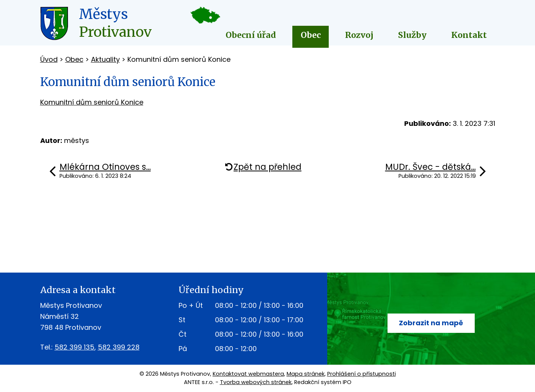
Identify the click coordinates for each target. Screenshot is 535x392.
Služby (412, 35)
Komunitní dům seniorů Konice (92, 102)
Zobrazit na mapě (431, 323)
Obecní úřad (251, 35)
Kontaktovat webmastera (248, 374)
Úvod (49, 59)
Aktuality (105, 59)
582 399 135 (75, 347)
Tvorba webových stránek (256, 382)
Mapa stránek (306, 374)
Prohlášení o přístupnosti (362, 374)
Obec (311, 35)
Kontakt (469, 35)
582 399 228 (119, 347)
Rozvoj (359, 35)
